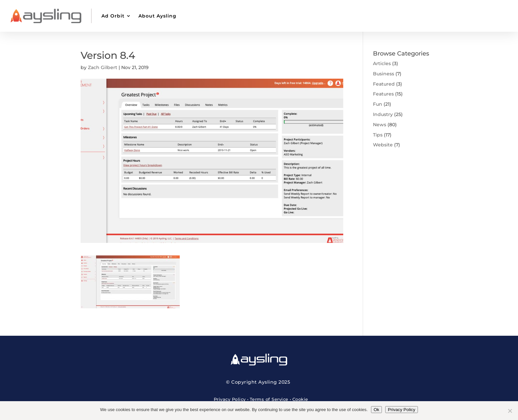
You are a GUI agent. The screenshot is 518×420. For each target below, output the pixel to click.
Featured (384, 84)
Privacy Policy (230, 399)
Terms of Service (269, 399)
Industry (383, 114)
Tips (378, 135)
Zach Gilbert (103, 67)
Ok (376, 410)
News (380, 125)
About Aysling (157, 16)
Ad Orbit (113, 16)
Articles (382, 63)
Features (383, 94)
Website (383, 145)
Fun (378, 104)
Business (384, 74)
